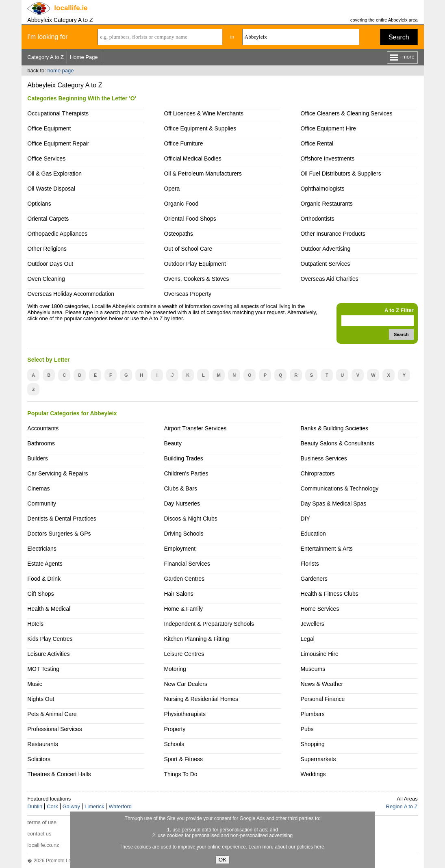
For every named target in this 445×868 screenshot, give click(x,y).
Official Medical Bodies (192, 158)
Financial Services (187, 564)
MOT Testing (43, 669)
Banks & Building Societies (334, 428)
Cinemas (38, 488)
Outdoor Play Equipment (195, 264)
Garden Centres (184, 579)
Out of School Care (188, 249)
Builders (38, 458)
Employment (180, 549)
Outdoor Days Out (50, 264)
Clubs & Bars (180, 488)
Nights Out (41, 699)
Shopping (313, 744)
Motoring (175, 669)
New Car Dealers (185, 684)
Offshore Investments (328, 158)
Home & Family (183, 609)
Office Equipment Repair (58, 143)
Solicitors (39, 759)
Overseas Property (188, 294)
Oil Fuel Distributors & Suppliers (341, 174)
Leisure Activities (48, 654)
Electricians (42, 549)
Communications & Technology (340, 488)
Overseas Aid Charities (330, 279)
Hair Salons (178, 594)
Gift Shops (40, 594)
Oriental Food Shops (190, 219)
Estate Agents (45, 564)
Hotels (35, 624)
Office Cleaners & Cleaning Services (347, 113)
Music (35, 684)
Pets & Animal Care (52, 714)
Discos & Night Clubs (190, 519)
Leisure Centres (184, 654)
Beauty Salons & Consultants (338, 443)
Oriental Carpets (48, 219)
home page (60, 71)
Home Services (320, 609)
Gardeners (314, 579)
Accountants (43, 428)
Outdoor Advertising (326, 249)
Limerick (94, 806)
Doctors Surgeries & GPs (59, 534)
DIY (305, 519)
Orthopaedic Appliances (57, 234)
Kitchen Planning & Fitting (196, 639)
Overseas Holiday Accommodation (71, 294)
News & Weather (322, 684)
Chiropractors (318, 473)
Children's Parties (186, 473)
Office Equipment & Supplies (200, 128)
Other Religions (47, 249)
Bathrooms (41, 443)
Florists (310, 564)
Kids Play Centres (50, 639)
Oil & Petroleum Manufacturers (203, 174)
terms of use (42, 822)
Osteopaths (178, 234)
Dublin (35, 806)
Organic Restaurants (327, 204)
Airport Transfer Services (195, 428)
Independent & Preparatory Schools (209, 624)
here (319, 847)
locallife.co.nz (43, 845)
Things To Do (180, 774)
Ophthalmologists (323, 189)
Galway (71, 806)
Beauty (173, 443)
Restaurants (42, 744)
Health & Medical (49, 609)
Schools (174, 744)
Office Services (46, 158)
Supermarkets (318, 759)
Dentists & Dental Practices (62, 519)
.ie (71, 8)
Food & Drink (44, 579)
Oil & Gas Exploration (54, 174)
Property (175, 729)
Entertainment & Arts (327, 549)
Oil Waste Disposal (51, 189)
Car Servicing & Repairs (58, 473)
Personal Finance (323, 699)
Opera (172, 189)
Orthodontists (318, 219)
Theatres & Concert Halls (59, 774)
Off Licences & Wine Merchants (204, 113)
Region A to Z (402, 806)
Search (399, 37)
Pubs (307, 729)
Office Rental (317, 143)
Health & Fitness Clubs (330, 594)
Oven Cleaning (46, 279)
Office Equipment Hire (329, 128)
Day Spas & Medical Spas (334, 503)
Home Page (84, 57)
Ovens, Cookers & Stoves (196, 279)
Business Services (324, 458)
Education (313, 534)
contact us (39, 834)
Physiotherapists (185, 714)
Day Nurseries (182, 503)
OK (222, 860)
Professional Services (54, 729)
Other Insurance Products (333, 234)
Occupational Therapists (58, 113)
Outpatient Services (326, 264)
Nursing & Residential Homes (201, 699)
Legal (308, 639)
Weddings (313, 774)
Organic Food (181, 204)
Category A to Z (46, 57)
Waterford (120, 806)
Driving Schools (183, 534)
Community (42, 503)
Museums (313, 669)
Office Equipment (49, 128)
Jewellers (313, 624)
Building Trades (183, 458)
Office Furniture (183, 143)
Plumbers (313, 714)
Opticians (39, 204)
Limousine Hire (320, 654)
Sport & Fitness (183, 759)
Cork (52, 806)
